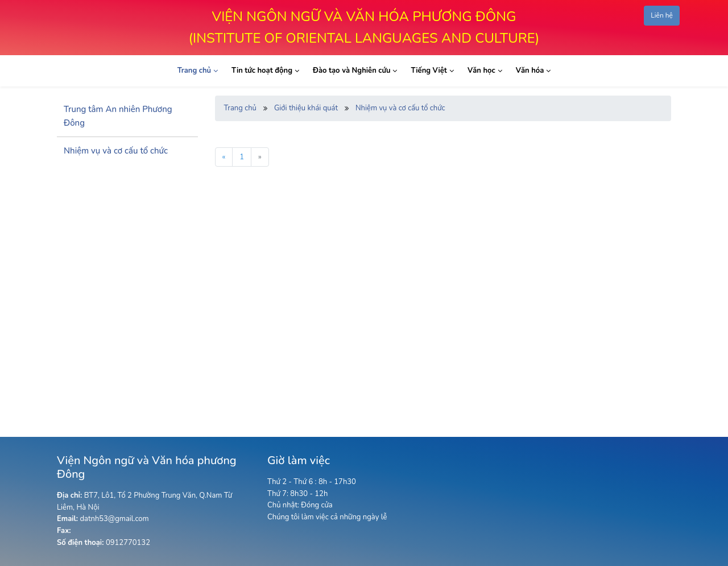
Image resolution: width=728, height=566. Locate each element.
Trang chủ (240, 108)
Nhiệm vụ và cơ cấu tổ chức (400, 108)
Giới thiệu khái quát (306, 108)
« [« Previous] (224, 157)
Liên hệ (662, 15)
